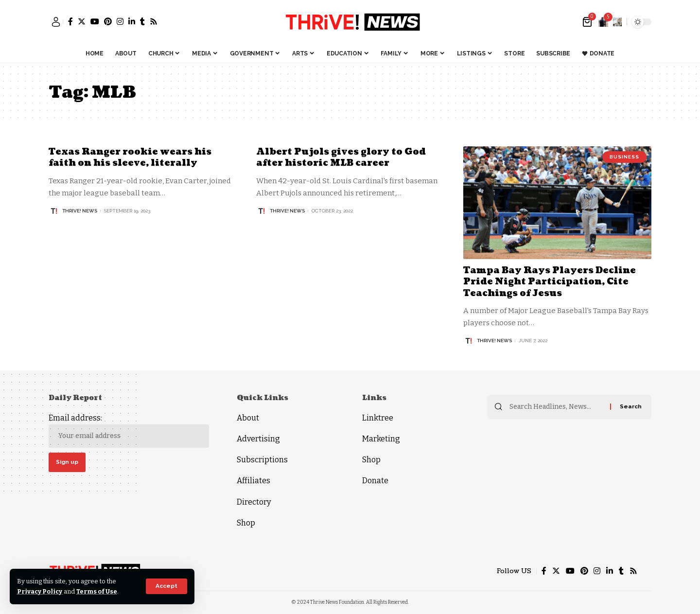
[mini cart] (588, 22)
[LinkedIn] (132, 21)
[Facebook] (70, 21)
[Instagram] (120, 21)
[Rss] (154, 21)
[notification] (603, 22)
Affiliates (254, 481)
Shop (246, 523)
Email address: (129, 430)
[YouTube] (95, 21)
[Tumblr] (142, 21)
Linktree (378, 418)
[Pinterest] (108, 21)
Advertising (258, 439)
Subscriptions (262, 460)
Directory (254, 502)
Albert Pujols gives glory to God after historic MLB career (341, 158)
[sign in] (56, 22)
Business (624, 157)
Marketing (381, 439)
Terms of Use (98, 591)
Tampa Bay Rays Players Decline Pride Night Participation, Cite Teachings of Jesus (550, 282)
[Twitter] (82, 21)
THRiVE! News (80, 211)
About (248, 418)
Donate (375, 481)
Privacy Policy (40, 591)
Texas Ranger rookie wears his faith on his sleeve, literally (130, 158)
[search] (617, 22)
